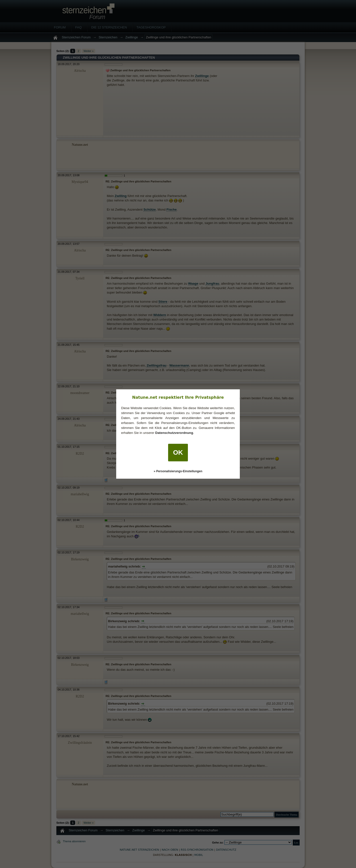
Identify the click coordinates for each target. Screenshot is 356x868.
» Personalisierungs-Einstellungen (178, 471)
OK (178, 452)
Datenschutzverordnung (174, 433)
